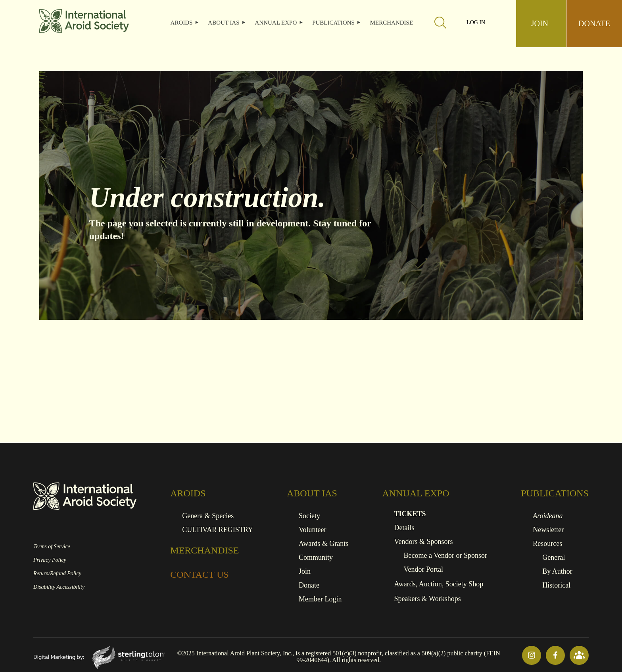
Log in (476, 23)
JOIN (540, 23)
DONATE (594, 23)
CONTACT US (200, 574)
